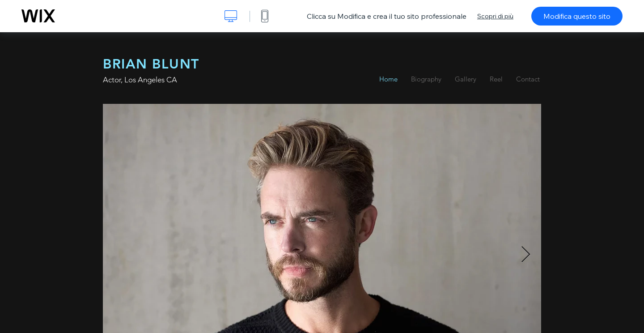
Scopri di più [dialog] (495, 16)
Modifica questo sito (577, 16)
